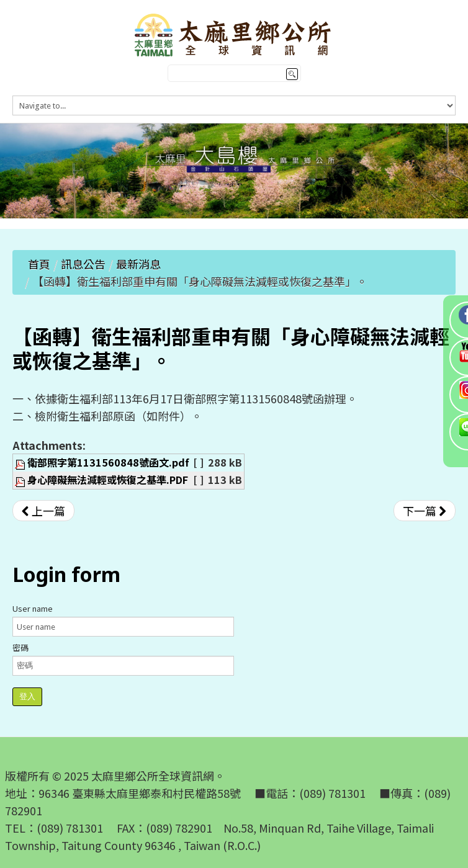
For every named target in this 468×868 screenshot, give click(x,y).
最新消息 (138, 264)
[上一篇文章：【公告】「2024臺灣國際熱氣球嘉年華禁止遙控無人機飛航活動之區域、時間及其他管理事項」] (43, 511)
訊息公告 (83, 264)
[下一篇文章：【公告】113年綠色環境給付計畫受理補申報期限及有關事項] (425, 511)
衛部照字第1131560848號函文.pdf (108, 462)
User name (33, 608)
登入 (27, 696)
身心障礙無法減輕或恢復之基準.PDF (108, 480)
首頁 (39, 264)
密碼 (20, 647)
